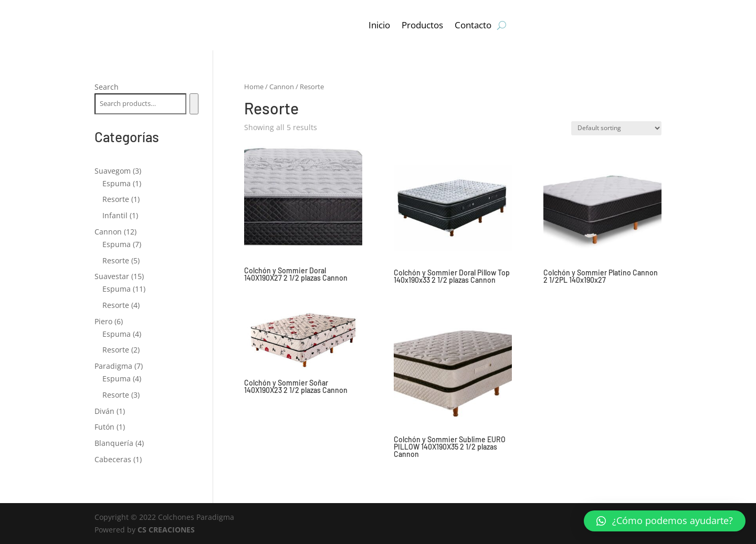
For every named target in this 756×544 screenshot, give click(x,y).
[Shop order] (616, 128)
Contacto (473, 25)
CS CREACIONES (166, 530)
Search (107, 87)
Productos (422, 25)
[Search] (194, 104)
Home (254, 87)
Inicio (379, 25)
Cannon (282, 87)
